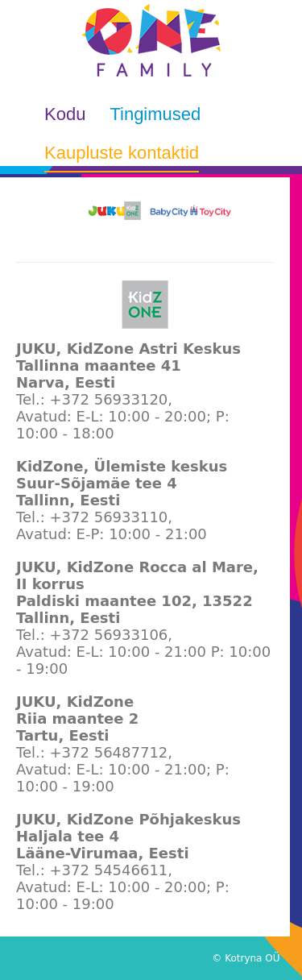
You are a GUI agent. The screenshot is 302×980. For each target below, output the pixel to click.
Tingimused (155, 114)
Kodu (65, 114)
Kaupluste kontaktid (122, 153)
